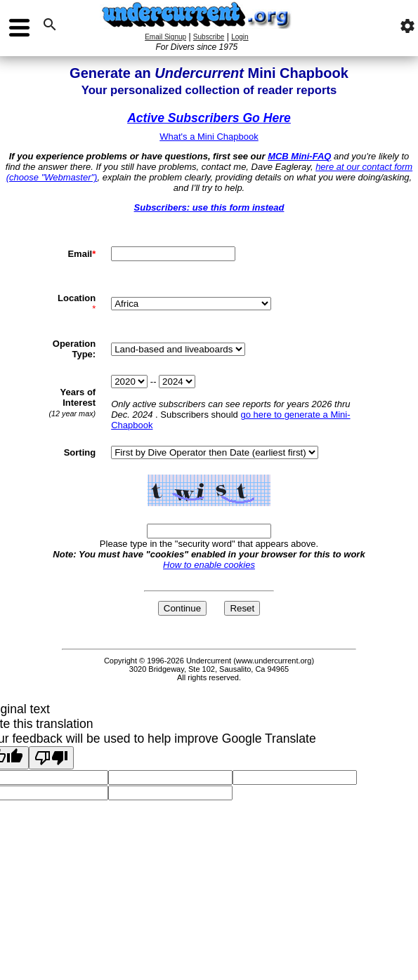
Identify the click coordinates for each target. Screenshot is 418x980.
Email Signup (165, 37)
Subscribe (209, 37)
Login (240, 37)
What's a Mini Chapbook (209, 137)
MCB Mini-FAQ (299, 156)
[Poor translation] (51, 758)
